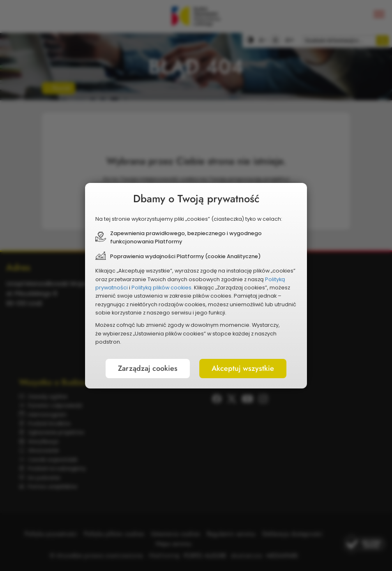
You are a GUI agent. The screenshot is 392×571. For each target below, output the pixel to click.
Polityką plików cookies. (162, 288)
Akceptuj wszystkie (243, 368)
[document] (196, 286)
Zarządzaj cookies (148, 368)
